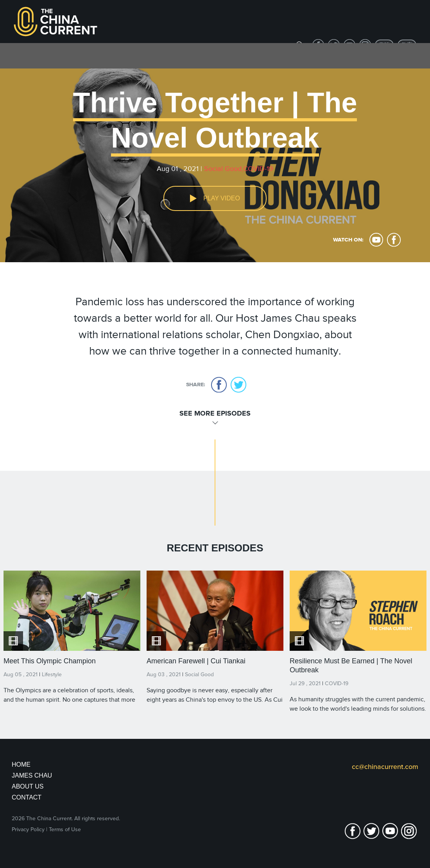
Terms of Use (65, 829)
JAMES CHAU (32, 775)
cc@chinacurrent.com (385, 767)
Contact (27, 797)
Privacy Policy (28, 829)
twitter (238, 385)
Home (21, 764)
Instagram (409, 831)
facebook (394, 240)
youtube (376, 240)
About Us (28, 786)
